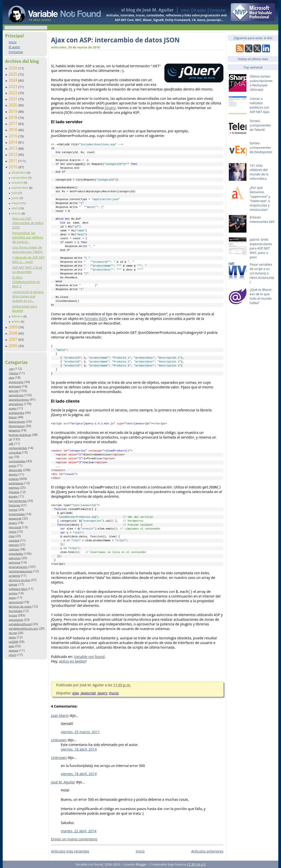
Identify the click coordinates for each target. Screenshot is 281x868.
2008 (13, 333)
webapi (13, 650)
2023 (13, 87)
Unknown (59, 740)
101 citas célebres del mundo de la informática (259, 172)
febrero (17, 316)
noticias (14, 549)
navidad (14, 540)
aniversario (16, 382)
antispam (15, 386)
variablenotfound (20, 624)
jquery (13, 523)
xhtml (12, 655)
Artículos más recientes (70, 851)
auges (12, 408)
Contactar (218, 10)
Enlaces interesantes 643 (262, 219)
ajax (11, 378)
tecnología (15, 611)
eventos (14, 488)
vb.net (13, 633)
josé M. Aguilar (63, 782)
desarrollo (15, 470)
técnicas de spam (20, 606)
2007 (13, 339)
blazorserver (17, 422)
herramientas (18, 501)
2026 (13, 68)
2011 (13, 161)
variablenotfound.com (23, 628)
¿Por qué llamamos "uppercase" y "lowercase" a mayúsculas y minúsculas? (260, 199)
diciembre (19, 172)
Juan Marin (60, 716)
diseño (13, 474)
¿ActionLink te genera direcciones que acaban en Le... (28, 296)
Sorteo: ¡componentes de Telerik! (260, 125)
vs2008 (13, 642)
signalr (13, 584)
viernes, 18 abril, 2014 (79, 749)
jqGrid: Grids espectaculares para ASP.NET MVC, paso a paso (261, 248)
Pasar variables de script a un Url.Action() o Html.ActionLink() (262, 273)
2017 (13, 124)
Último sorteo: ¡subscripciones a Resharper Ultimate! (261, 83)
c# (10, 439)
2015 (13, 136)
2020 (13, 105)
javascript (15, 518)
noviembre (20, 178)
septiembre (20, 188)
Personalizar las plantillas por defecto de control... (28, 237)
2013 (13, 148)
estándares (16, 483)
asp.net (13, 391)
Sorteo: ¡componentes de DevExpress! (261, 147)
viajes (12, 637)
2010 (13, 167)
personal (14, 562)
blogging (14, 430)
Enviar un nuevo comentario (74, 839)
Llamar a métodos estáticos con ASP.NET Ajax (259, 105)
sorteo (13, 593)
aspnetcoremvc (19, 400)
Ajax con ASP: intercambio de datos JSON (28, 223)
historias (14, 505)
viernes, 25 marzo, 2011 (80, 732)
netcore (14, 545)
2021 (13, 99)
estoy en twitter (73, 661)
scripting (14, 576)
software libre (18, 589)
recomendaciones (20, 571)
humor (13, 510)
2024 (13, 80)
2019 (13, 111)
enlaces (14, 479)
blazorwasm (17, 426)
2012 (13, 154)
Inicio (185, 10)
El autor (200, 10)
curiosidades (17, 461)
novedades (16, 554)
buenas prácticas (20, 435)
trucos (13, 615)
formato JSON (96, 319)
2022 (13, 93)
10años (13, 373)
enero (16, 321)
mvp (12, 536)
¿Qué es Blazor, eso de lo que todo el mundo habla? (261, 296)
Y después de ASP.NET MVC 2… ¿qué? (29, 259)
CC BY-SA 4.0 (196, 864)
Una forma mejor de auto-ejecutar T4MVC (28, 249)
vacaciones (16, 620)
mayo (16, 203)
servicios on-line (19, 580)
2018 (13, 117)
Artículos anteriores (207, 851)
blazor (13, 417)
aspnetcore (16, 395)
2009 (13, 327)
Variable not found (89, 657)
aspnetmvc (16, 404)
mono (12, 532)
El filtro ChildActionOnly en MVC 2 (26, 282)
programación (18, 567)
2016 (13, 130)
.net (11, 369)
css (11, 457)
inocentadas (17, 514)
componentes (18, 448)
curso (12, 466)
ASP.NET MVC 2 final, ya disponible (27, 270)
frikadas (14, 492)
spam (12, 598)
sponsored (16, 602)
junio (16, 198)
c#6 (11, 444)
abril (15, 208)
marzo (17, 213)
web (11, 646)
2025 (13, 74)
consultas (15, 452)
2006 (13, 346)
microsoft (15, 527)
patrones (15, 558)
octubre (18, 182)
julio (15, 193)
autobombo (16, 413)
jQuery (110, 108)
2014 (13, 142)
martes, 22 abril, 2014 (79, 831)
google (13, 496)
